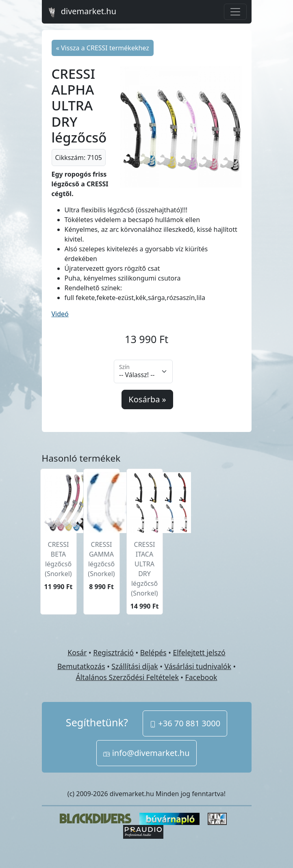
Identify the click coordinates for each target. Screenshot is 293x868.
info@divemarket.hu (146, 753)
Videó (60, 314)
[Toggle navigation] (235, 12)
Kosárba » (147, 399)
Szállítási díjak (135, 666)
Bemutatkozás (81, 666)
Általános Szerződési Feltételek (127, 677)
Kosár (77, 652)
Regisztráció (113, 652)
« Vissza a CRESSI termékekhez (103, 48)
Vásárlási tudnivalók (198, 666)
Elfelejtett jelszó (199, 652)
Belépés (153, 652)
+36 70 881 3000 (185, 723)
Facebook (201, 677)
